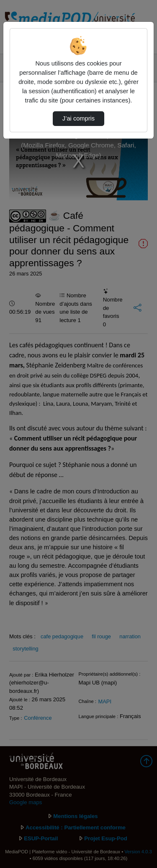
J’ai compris (78, 118)
